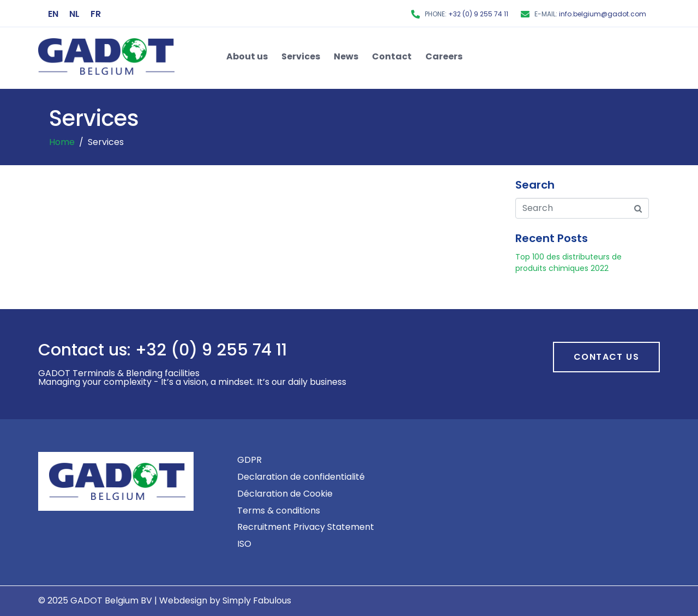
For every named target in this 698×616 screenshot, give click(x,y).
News (346, 56)
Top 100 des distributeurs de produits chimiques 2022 (568, 262)
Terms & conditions (279, 511)
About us (247, 56)
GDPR (249, 460)
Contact (392, 56)
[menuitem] (53, 14)
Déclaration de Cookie (285, 494)
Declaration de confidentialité (301, 477)
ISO (244, 544)
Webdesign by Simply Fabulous (225, 600)
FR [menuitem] (96, 13)
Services (301, 56)
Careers (444, 56)
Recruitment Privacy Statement (306, 527)
